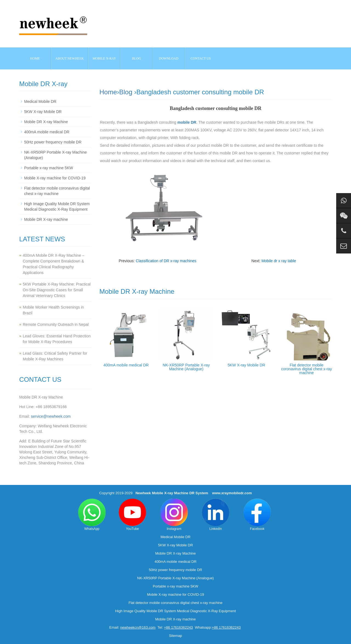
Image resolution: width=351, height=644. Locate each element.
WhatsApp (92, 515)
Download (169, 58)
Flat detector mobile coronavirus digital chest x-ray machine (306, 369)
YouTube (132, 515)
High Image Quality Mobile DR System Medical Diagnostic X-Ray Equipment (175, 611)
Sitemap (175, 636)
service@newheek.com (51, 416)
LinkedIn (216, 515)
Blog (126, 92)
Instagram (174, 515)
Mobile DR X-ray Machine (46, 122)
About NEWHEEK (70, 58)
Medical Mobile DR (40, 101)
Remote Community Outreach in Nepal (56, 324)
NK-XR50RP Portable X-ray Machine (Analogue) (186, 367)
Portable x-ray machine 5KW (49, 168)
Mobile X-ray (104, 58)
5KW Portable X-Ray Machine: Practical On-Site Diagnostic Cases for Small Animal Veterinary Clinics (57, 290)
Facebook (257, 515)
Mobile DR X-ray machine (46, 219)
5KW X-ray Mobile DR (246, 365)
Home (35, 58)
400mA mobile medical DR (126, 365)
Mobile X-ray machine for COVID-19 (55, 178)
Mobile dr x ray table (279, 261)
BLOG (137, 58)
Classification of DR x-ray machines (166, 261)
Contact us (201, 58)
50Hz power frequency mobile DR (53, 142)
